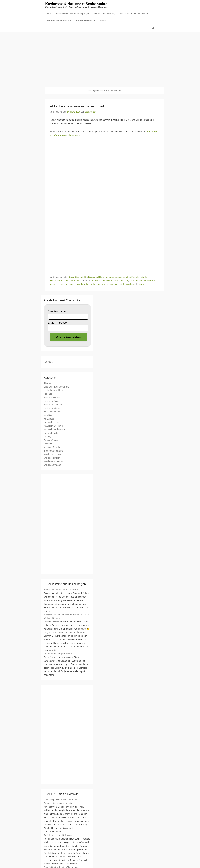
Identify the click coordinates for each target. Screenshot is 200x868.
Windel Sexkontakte (53, 454)
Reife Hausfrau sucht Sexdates (59, 835)
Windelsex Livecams (54, 462)
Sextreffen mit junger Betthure (58, 654)
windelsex (131, 284)
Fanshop (48, 394)
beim (115, 281)
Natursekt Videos (52, 433)
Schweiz (48, 444)
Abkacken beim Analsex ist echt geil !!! (79, 106)
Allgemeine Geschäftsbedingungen (73, 14)
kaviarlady (80, 284)
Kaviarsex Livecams (53, 405)
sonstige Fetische (131, 277)
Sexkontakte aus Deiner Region (66, 584)
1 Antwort (142, 284)
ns (107, 284)
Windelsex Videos (52, 465)
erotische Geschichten (54, 390)
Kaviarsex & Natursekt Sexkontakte (76, 4)
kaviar (71, 284)
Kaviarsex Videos (113, 277)
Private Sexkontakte (86, 21)
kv (99, 284)
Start (49, 14)
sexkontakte (91, 112)
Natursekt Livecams (53, 426)
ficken (132, 281)
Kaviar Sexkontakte (78, 277)
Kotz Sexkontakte (52, 412)
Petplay (47, 437)
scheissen (114, 284)
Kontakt (104, 21)
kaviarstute (92, 284)
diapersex (123, 281)
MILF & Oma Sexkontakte (59, 21)
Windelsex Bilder (71, 281)
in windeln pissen (144, 281)
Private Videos (51, 440)
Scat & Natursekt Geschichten (134, 14)
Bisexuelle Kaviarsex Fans (56, 387)
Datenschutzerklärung (105, 14)
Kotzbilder (49, 415)
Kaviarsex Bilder (96, 277)
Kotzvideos (49, 419)
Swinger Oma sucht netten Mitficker (61, 590)
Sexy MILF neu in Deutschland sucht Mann (64, 632)
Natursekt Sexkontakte (55, 430)
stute (123, 284)
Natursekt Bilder (51, 422)
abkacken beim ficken (101, 281)
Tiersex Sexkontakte (53, 451)
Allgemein (48, 383)
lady (103, 284)
